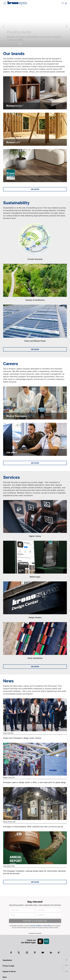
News (5, 977)
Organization (35, 960)
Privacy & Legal (35, 966)
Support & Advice (35, 971)
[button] (4, 24)
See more (35, 189)
